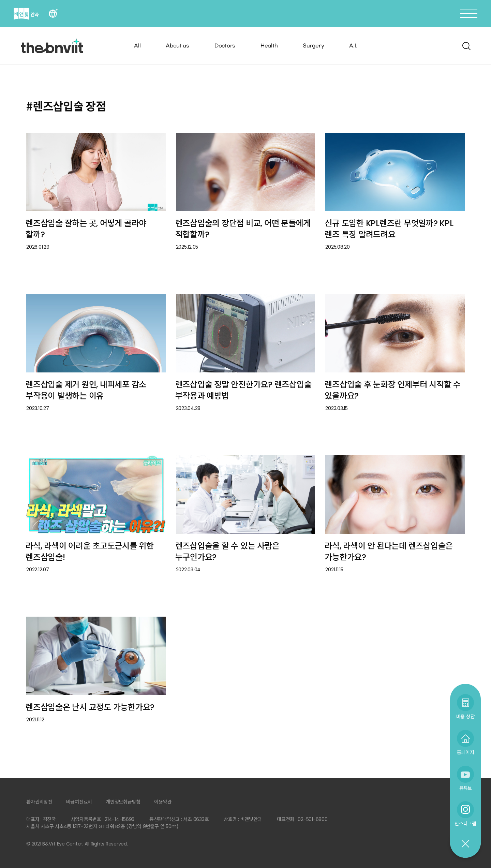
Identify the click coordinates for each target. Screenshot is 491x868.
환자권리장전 (39, 802)
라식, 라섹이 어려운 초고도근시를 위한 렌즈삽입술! (90, 551)
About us (177, 46)
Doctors (225, 46)
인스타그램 (465, 823)
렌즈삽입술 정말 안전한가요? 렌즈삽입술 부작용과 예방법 (243, 390)
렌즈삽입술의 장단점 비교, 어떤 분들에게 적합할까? (243, 229)
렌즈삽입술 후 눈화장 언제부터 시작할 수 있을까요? (393, 390)
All (137, 46)
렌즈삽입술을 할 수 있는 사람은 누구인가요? (227, 551)
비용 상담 (466, 716)
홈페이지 (466, 752)
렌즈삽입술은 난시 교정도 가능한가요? (90, 707)
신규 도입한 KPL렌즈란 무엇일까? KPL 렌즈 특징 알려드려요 (389, 229)
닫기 (465, 844)
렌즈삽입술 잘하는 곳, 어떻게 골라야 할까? (86, 229)
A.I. (353, 46)
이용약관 (163, 802)
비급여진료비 (79, 802)
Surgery (313, 46)
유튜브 (465, 788)
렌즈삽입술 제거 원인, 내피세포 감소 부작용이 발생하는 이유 (86, 390)
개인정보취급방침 (123, 802)
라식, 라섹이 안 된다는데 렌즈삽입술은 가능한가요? (389, 551)
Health (269, 46)
